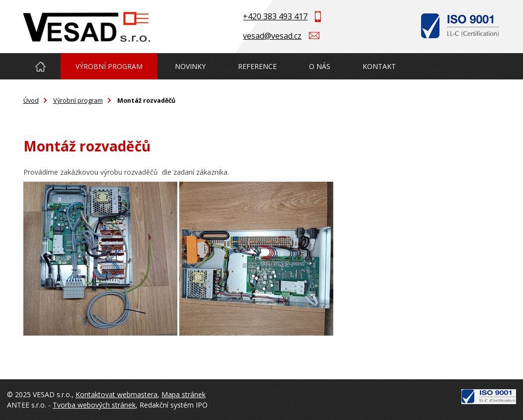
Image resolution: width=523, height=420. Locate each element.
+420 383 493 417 (275, 16)
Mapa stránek (184, 394)
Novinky (190, 66)
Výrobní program (109, 66)
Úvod (41, 66)
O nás (320, 66)
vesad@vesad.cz (272, 36)
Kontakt (379, 66)
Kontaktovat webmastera (116, 394)
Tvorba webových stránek (94, 405)
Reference (257, 66)
